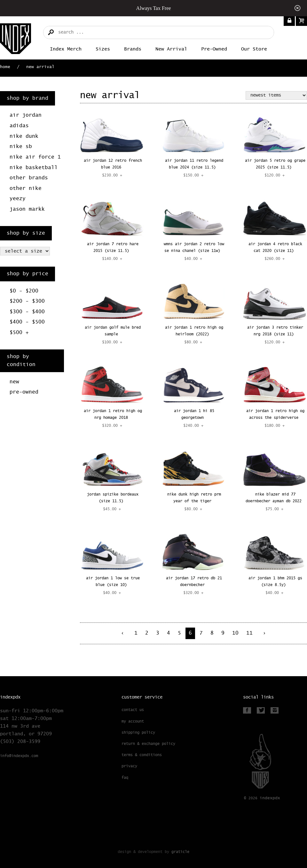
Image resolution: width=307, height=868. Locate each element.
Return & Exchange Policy (148, 744)
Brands (133, 49)
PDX (270, 798)
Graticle (180, 852)
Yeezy (18, 199)
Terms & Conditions (142, 755)
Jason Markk (27, 209)
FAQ (125, 778)
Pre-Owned (214, 49)
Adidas (19, 126)
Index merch (66, 49)
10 (235, 633)
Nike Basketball (34, 168)
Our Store (254, 49)
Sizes (103, 49)
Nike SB (21, 147)
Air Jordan (26, 115)
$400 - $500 (27, 322)
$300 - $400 (27, 312)
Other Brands (29, 178)
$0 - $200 (24, 291)
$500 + (19, 333)
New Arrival (171, 49)
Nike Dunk (24, 136)
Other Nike (26, 188)
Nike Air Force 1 (35, 157)
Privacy (129, 766)
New (14, 382)
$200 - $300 (27, 301)
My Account (133, 722)
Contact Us (133, 710)
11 (249, 633)
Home (5, 67)
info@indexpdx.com (19, 756)
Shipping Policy (138, 733)
